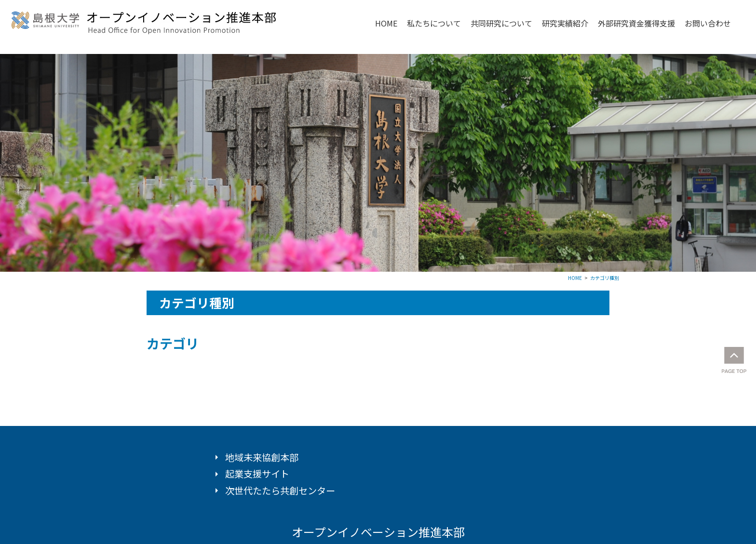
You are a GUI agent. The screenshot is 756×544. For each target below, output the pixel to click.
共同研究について (501, 23)
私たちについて (434, 23)
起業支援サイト (257, 474)
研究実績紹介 (565, 23)
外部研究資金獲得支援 (636, 23)
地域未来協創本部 (262, 457)
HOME (386, 23)
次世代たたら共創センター (280, 491)
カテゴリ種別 (605, 278)
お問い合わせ (708, 23)
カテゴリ (173, 343)
